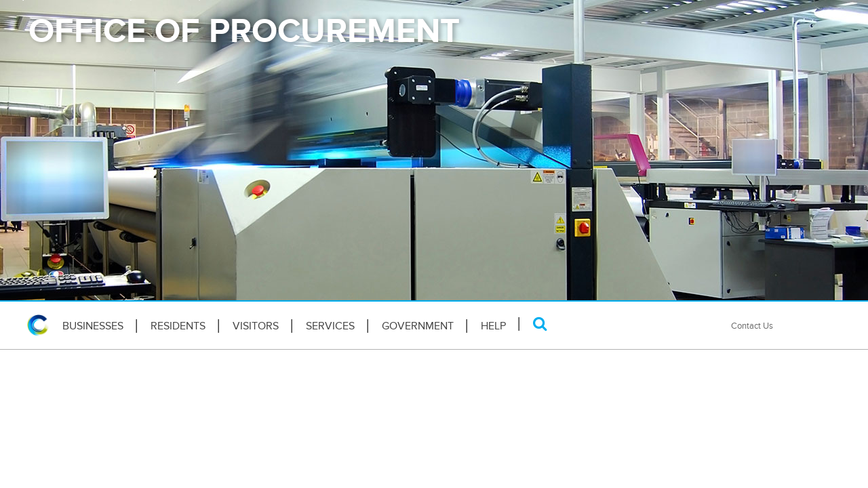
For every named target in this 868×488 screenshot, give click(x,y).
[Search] (540, 324)
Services (330, 326)
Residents (178, 326)
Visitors (256, 326)
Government (418, 326)
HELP (493, 326)
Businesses (93, 326)
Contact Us (752, 326)
